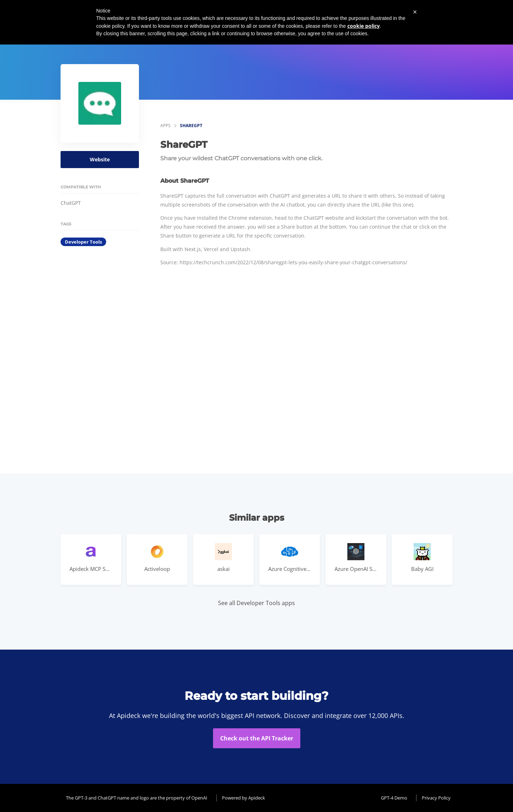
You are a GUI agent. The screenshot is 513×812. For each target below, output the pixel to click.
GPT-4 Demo (394, 798)
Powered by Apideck (243, 798)
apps (165, 126)
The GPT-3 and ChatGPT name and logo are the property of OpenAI (137, 798)
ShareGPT (191, 126)
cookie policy (364, 26)
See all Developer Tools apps (256, 603)
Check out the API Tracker (257, 738)
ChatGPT (71, 203)
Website (100, 159)
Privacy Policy (436, 798)
